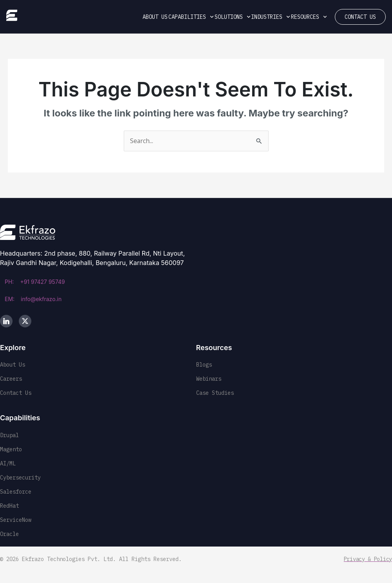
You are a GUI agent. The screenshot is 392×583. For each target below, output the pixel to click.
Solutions (233, 17)
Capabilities (191, 17)
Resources (309, 17)
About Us (155, 17)
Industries (271, 17)
